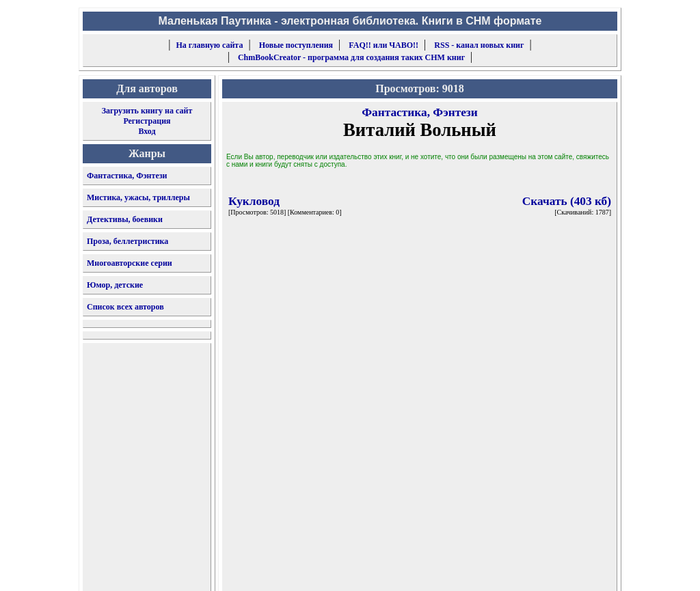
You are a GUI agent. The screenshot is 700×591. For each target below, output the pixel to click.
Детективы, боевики (125, 219)
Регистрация (147, 121)
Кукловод (254, 201)
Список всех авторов (125, 307)
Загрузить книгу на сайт (147, 111)
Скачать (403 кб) (567, 201)
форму (505, 570)
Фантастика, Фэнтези (127, 176)
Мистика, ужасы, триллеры (138, 197)
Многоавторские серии (130, 263)
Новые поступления (296, 45)
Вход (147, 131)
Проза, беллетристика (127, 241)
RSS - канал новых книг (479, 45)
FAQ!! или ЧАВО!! (383, 45)
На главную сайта (210, 45)
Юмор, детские (115, 285)
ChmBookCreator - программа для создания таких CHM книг (351, 57)
